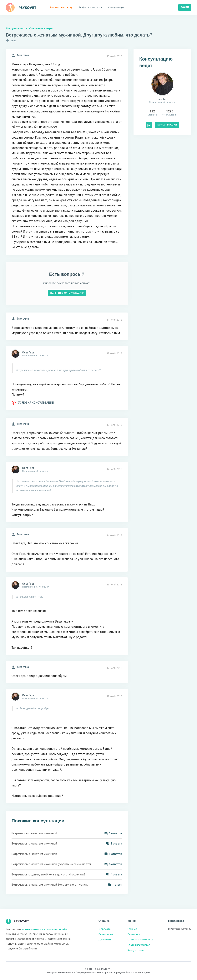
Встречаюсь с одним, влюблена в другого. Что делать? (48, 874)
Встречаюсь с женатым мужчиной (34, 833)
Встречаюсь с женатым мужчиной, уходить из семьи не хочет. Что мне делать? (52, 864)
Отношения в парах (41, 28)
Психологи (134, 934)
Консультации (15, 28)
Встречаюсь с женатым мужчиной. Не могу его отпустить (50, 885)
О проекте (104, 929)
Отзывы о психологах (140, 940)
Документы (105, 940)
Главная (132, 929)
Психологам (106, 934)
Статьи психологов (139, 945)
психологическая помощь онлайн (45, 929)
